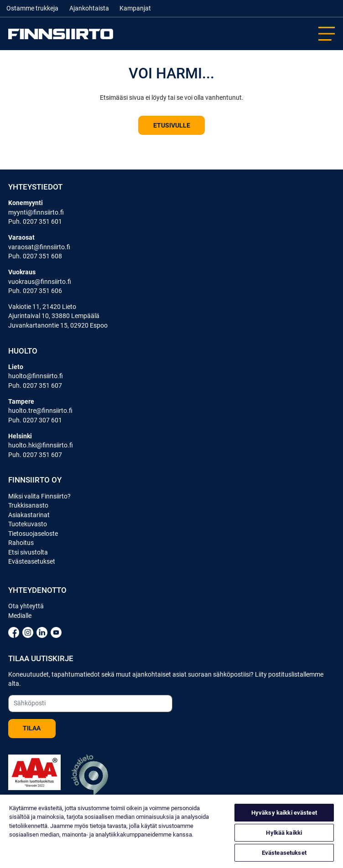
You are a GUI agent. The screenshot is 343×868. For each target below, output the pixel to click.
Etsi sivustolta (28, 552)
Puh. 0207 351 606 (35, 291)
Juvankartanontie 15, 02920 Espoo (58, 325)
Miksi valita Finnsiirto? (39, 496)
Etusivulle (172, 125)
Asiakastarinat (29, 515)
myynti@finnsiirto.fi (36, 212)
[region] (171, 831)
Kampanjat (135, 8)
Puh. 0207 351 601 (35, 221)
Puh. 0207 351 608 (35, 256)
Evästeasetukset (32, 561)
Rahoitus (21, 543)
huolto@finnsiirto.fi (36, 376)
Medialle (20, 616)
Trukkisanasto (28, 505)
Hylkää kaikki (284, 833)
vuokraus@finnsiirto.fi (40, 282)
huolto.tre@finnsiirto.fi (40, 411)
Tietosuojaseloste (33, 534)
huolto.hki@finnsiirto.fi (41, 445)
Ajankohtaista (89, 8)
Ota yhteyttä (26, 606)
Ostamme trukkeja (32, 8)
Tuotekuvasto (28, 524)
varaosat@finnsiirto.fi (39, 247)
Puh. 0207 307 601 (35, 420)
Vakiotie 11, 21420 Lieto (42, 307)
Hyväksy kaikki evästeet (284, 813)
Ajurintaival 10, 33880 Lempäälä (54, 316)
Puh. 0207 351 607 (35, 385)
